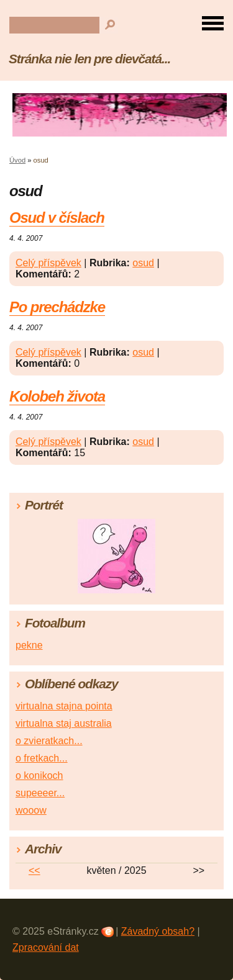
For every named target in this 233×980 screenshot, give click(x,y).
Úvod (17, 160)
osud (143, 263)
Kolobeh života (57, 396)
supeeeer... (40, 793)
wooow (31, 810)
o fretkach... (42, 758)
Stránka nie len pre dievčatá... (89, 59)
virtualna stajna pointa (64, 706)
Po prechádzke (57, 307)
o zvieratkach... (49, 741)
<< (34, 870)
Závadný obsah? (158, 931)
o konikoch (39, 775)
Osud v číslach (57, 218)
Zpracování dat (46, 947)
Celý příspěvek (48, 263)
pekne (29, 645)
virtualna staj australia (64, 723)
